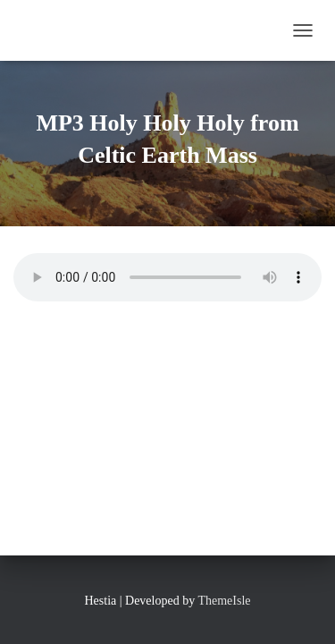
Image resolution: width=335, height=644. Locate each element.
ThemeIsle (224, 601)
